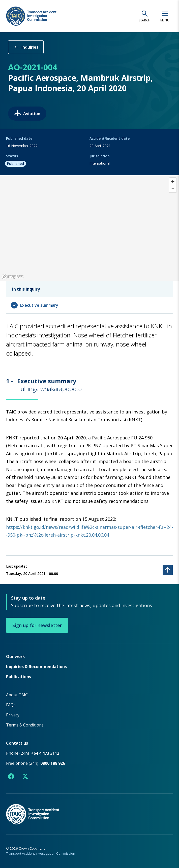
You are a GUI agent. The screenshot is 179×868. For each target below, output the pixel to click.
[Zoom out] (173, 189)
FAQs (11, 705)
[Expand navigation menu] (89, 305)
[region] (89, 228)
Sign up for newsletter (37, 625)
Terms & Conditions (25, 725)
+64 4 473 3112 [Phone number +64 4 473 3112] (45, 753)
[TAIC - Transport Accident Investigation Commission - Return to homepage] (31, 16)
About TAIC (17, 695)
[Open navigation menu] (165, 16)
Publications (19, 676)
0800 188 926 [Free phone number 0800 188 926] (53, 763)
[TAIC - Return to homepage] (89, 809)
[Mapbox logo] (13, 277)
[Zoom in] (173, 181)
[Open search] (145, 16)
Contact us (17, 743)
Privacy (13, 715)
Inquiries (26, 47)
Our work (16, 656)
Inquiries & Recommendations (36, 666)
